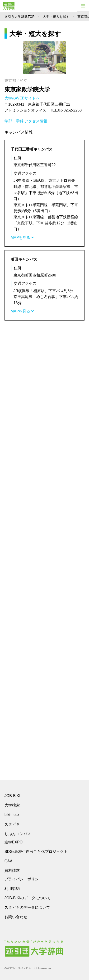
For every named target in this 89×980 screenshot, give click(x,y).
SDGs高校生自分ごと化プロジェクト (36, 852)
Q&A (9, 861)
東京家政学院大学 (27, 89)
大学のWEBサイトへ (23, 98)
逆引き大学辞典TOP (20, 17)
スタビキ (12, 824)
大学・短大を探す (56, 17)
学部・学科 (14, 121)
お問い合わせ (16, 917)
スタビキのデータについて (27, 907)
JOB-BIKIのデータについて (28, 898)
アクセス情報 (36, 121)
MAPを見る (22, 238)
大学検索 (12, 805)
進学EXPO (14, 842)
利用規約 (12, 889)
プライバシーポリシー (23, 879)
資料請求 (12, 871)
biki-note (12, 815)
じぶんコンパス (18, 834)
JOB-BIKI (12, 796)
